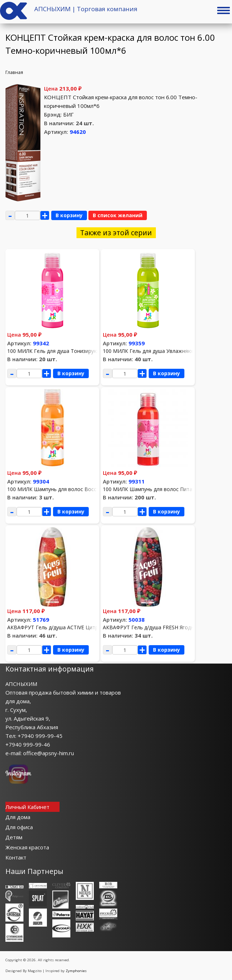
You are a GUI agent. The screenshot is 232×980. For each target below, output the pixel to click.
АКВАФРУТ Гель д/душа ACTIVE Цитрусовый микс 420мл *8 (80, 627)
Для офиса (19, 827)
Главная (14, 72)
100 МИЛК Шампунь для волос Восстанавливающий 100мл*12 (84, 489)
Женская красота (27, 847)
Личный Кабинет (27, 807)
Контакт (16, 857)
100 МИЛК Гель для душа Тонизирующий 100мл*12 (70, 351)
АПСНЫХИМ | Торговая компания (86, 9)
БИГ (68, 114)
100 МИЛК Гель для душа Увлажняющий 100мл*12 (165, 351)
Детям (14, 837)
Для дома (18, 817)
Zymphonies (76, 971)
